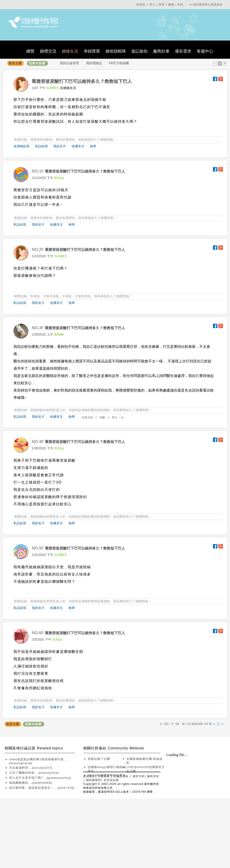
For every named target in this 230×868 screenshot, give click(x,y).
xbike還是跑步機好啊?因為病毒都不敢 (37, 759)
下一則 (175, 724)
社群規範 (104, 776)
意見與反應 (111, 780)
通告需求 (183, 51)
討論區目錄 (121, 776)
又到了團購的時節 (22, 773)
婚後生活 (70, 51)
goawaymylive (59, 778)
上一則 (164, 724)
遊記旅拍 (139, 51)
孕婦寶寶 (92, 51)
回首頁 (141, 5)
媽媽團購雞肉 (19, 783)
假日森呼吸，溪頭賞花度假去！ (32, 788)
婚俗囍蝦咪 (116, 51)
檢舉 (93, 146)
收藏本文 (78, 146)
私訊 (181, 5)
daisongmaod (20, 763)
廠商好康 (161, 51)
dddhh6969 (42, 783)
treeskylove (49, 773)
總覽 (30, 51)
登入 (152, 5)
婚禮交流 (48, 51)
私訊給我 (41, 146)
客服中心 (205, 51)
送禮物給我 (21, 146)
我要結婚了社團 (99, 759)
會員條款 (89, 776)
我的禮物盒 (94, 63)
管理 (162, 5)
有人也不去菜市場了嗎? (27, 778)
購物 (171, 5)
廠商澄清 (153, 776)
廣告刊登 (138, 776)
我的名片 (60, 146)
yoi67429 (66, 788)
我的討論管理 (69, 63)
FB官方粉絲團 (119, 63)
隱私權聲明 (93, 780)
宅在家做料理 (19, 768)
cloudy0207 (42, 768)
